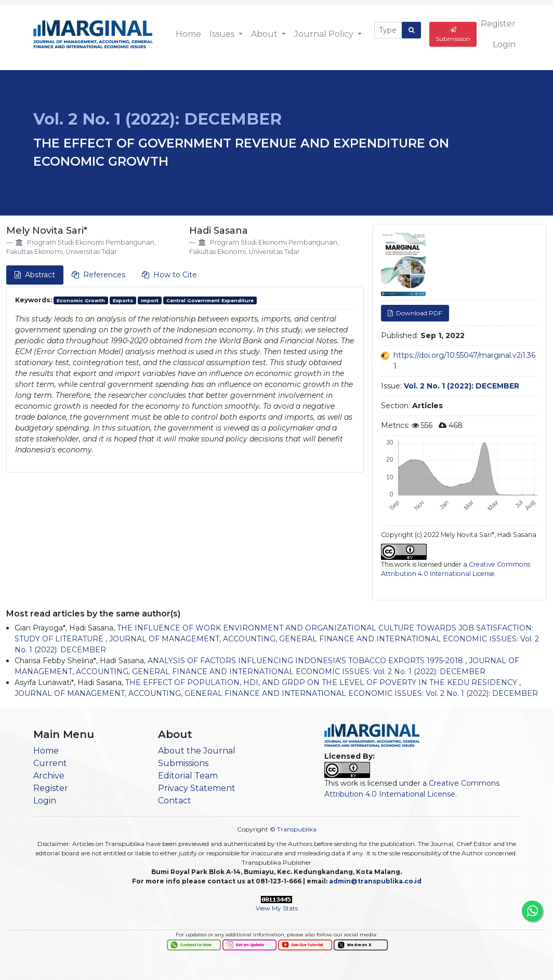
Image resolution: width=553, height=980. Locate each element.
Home (188, 34)
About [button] (265, 34)
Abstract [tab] (35, 275)
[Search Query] (388, 30)
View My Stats (277, 908)
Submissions (183, 763)
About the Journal (197, 751)
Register (498, 24)
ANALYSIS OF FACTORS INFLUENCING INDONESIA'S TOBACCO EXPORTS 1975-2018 (306, 661)
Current (50, 763)
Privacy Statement (197, 788)
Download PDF (418, 313)
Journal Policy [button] (325, 34)
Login (504, 44)
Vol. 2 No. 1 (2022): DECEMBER (157, 119)
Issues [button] (223, 34)
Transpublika (297, 829)
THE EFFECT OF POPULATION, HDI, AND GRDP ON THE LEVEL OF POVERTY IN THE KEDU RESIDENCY (322, 682)
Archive (49, 776)
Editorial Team (188, 776)
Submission (453, 35)
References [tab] (98, 275)
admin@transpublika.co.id (375, 881)
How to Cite (169, 275)
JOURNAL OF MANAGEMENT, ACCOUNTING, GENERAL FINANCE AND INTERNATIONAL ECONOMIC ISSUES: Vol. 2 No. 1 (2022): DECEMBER (276, 693)
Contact (175, 801)
